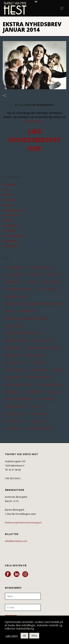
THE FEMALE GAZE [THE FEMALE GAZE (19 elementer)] (14, 421)
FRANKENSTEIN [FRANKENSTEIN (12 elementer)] (27, 311)
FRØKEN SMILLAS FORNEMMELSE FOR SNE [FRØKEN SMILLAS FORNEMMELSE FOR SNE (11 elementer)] (26, 319)
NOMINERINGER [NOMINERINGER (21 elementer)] (34, 392)
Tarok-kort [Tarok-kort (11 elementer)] (36, 407)
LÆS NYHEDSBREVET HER (34, 140)
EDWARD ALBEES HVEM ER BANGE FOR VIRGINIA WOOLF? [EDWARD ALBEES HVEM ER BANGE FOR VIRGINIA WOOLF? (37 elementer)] (34, 304)
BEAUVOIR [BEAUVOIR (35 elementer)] (53, 275)
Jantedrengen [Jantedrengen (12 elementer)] (12, 355)
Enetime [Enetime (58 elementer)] (9, 311)
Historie (7, 205)
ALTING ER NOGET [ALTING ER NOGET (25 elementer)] (14, 267)
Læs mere (12, 636)
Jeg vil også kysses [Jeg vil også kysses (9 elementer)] (15, 363)
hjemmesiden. (34, 121)
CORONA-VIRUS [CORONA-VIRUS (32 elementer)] (13, 282)
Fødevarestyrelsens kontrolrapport (23, 523)
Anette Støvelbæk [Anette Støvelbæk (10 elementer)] (14, 275)
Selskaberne (10, 241)
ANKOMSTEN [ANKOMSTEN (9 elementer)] (36, 275)
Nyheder (8, 220)
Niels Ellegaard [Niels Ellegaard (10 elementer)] (13, 392)
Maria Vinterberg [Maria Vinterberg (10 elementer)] (14, 377)
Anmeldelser (10, 185)
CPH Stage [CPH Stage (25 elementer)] (32, 282)
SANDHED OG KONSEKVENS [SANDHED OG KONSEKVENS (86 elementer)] (19, 399)
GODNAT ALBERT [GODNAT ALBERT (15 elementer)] (14, 326)
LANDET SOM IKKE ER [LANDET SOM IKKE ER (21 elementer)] (16, 370)
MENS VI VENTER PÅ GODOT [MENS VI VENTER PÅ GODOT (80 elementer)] (19, 385)
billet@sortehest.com (16, 541)
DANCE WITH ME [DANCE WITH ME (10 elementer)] (52, 282)
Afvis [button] (34, 636)
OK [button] (24, 636)
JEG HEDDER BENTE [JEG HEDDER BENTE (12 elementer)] (34, 355)
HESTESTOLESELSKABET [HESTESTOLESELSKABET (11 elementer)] (17, 341)
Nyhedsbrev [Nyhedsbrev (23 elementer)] (54, 392)
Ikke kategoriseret (13, 210)
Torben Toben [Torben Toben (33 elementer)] (37, 421)
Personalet (9, 231)
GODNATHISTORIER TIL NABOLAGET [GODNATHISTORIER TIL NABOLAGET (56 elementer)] (24, 333)
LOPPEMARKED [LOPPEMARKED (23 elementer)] (40, 370)
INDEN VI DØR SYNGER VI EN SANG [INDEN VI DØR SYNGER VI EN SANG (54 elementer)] (43, 348)
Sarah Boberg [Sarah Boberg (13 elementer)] (46, 399)
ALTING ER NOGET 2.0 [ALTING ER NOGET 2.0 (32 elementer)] (41, 267)
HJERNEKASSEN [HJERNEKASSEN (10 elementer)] (13, 348)
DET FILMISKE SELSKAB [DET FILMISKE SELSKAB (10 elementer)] (16, 297)
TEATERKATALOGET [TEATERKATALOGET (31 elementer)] (15, 414)
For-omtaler (10, 200)
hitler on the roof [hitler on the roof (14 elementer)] (44, 341)
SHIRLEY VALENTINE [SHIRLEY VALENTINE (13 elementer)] (15, 407)
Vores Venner (11, 246)
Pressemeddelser (13, 236)
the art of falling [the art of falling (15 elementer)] (40, 414)
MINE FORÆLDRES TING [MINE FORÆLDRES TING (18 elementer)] (51, 385)
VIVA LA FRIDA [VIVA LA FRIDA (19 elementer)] (12, 429)
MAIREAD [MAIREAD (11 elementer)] (58, 370)
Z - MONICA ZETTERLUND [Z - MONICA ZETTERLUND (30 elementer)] (38, 429)
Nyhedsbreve (11, 226)
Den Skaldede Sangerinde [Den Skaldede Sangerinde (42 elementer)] (18, 289)
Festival (7, 195)
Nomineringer (11, 215)
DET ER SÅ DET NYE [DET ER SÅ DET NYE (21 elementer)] (47, 289)
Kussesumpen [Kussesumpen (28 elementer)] (38, 363)
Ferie (6, 190)
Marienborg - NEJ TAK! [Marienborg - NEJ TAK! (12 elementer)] (39, 377)
